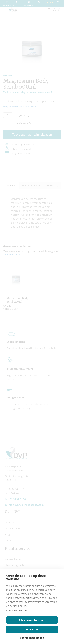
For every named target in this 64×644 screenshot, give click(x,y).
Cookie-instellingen (32, 638)
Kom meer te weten (17, 610)
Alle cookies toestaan (32, 620)
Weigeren (32, 629)
